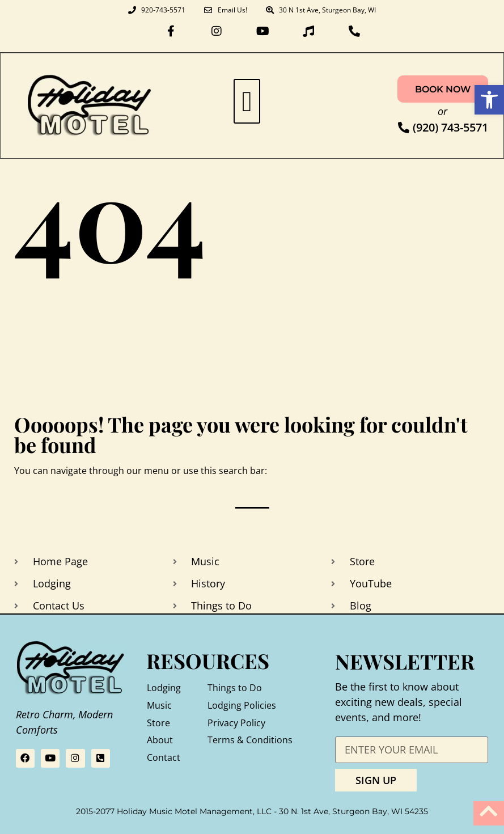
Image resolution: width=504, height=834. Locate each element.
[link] (489, 100)
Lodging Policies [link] (242, 705)
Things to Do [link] (235, 688)
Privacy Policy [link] (236, 723)
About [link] (160, 740)
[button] (247, 101)
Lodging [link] (164, 688)
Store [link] (158, 723)
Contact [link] (164, 757)
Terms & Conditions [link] (250, 740)
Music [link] (159, 705)
